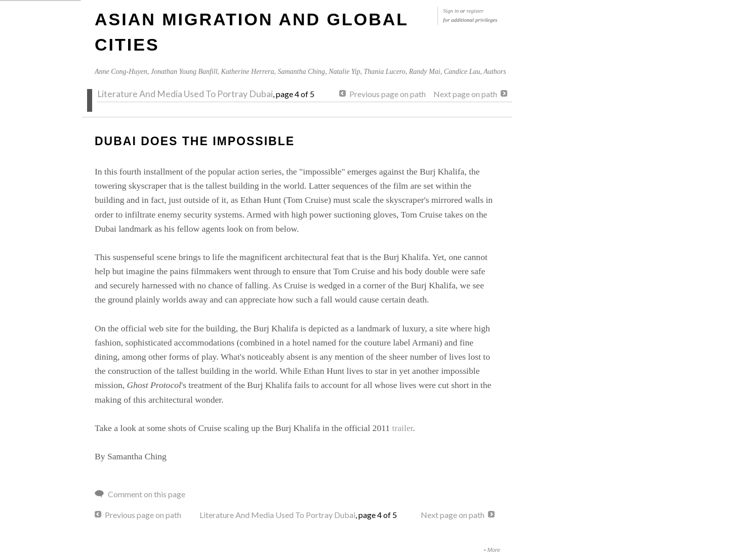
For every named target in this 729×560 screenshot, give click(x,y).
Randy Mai (425, 72)
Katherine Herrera (248, 72)
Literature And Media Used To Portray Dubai (185, 94)
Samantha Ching (301, 72)
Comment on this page (147, 494)
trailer (403, 428)
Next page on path (465, 94)
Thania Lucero (384, 72)
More (494, 550)
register (475, 11)
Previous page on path (388, 94)
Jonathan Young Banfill (184, 72)
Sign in (451, 11)
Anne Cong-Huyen (121, 72)
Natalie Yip (344, 72)
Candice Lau (462, 72)
